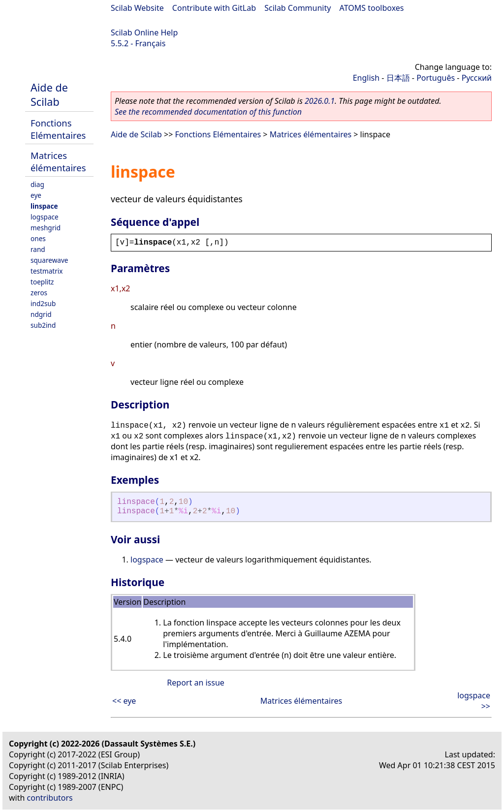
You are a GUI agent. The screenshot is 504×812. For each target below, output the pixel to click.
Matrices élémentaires (58, 161)
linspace (44, 206)
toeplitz (42, 282)
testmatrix (47, 271)
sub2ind (43, 325)
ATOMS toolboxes (372, 8)
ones (38, 238)
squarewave (49, 260)
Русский (477, 78)
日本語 (398, 78)
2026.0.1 (320, 101)
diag (37, 184)
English (366, 78)
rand (38, 249)
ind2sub (43, 303)
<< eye (124, 701)
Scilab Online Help (144, 32)
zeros (39, 293)
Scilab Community (298, 8)
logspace (45, 217)
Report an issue (195, 683)
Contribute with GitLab (214, 8)
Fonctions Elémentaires (58, 129)
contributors (50, 798)
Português (436, 78)
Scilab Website (137, 8)
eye (36, 195)
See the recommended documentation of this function (208, 112)
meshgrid (46, 228)
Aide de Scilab (49, 94)
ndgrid (41, 314)
